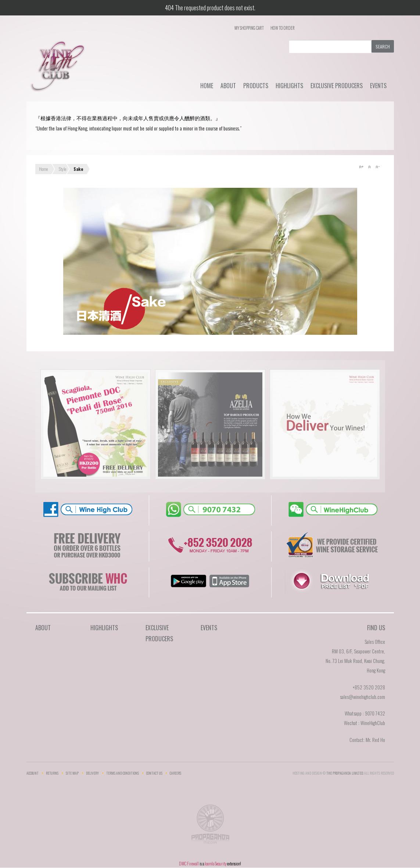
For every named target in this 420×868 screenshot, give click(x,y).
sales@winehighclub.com (362, 697)
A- (377, 167)
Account (33, 773)
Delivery (92, 773)
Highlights (289, 86)
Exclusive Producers (337, 86)
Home (207, 86)
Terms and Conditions (123, 773)
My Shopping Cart (249, 28)
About (228, 86)
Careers (175, 773)
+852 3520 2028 (369, 687)
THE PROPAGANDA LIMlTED (345, 773)
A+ (361, 167)
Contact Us (154, 773)
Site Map (72, 773)
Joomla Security (216, 864)
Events (378, 86)
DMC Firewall (189, 864)
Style (62, 169)
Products (256, 86)
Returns (52, 773)
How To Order (283, 28)
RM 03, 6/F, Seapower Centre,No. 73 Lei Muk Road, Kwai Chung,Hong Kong (355, 661)
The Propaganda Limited (210, 826)
